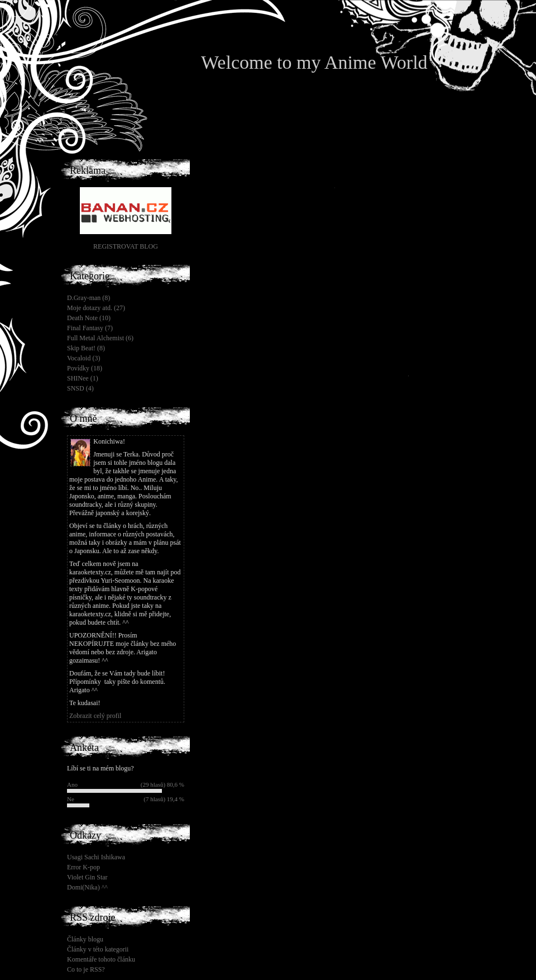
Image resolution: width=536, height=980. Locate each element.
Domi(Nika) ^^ (87, 887)
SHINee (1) (83, 378)
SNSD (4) (80, 388)
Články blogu (85, 939)
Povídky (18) (85, 368)
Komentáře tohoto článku (101, 959)
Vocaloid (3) (83, 358)
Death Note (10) (89, 318)
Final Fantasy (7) (90, 328)
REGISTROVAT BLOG (126, 246)
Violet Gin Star (87, 877)
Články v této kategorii (98, 949)
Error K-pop (83, 867)
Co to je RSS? (86, 969)
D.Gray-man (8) (88, 298)
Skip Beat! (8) (86, 348)
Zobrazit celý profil (95, 716)
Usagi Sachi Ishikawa (96, 857)
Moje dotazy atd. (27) (96, 308)
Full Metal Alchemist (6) (100, 338)
